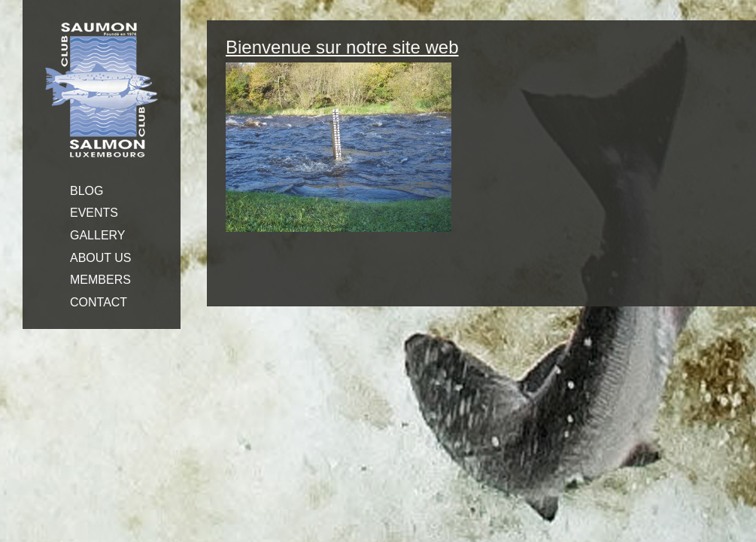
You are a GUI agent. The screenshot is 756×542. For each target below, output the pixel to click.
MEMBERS (100, 280)
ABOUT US (101, 258)
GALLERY (98, 235)
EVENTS (94, 213)
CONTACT (99, 302)
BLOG (87, 191)
